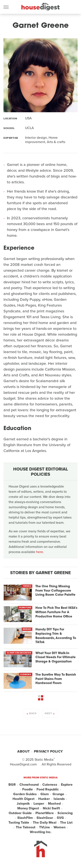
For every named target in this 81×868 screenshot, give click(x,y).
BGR (12, 785)
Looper (39, 804)
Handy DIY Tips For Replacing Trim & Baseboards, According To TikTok (56, 636)
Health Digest (24, 799)
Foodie (28, 789)
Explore (67, 785)
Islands (59, 799)
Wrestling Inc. (41, 832)
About (24, 751)
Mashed (54, 804)
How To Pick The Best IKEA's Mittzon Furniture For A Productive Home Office (56, 612)
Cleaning (26, 674)
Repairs (27, 629)
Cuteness (50, 785)
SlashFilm (25, 818)
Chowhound (29, 785)
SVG (60, 818)
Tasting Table (19, 823)
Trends (27, 586)
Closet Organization (19, 653)
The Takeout (26, 827)
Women (60, 827)
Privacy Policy (48, 751)
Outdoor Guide (20, 813)
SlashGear (45, 818)
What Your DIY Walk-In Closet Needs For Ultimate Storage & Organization (56, 658)
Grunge (58, 794)
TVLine (44, 827)
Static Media (44, 760)
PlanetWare (45, 813)
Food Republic (48, 789)
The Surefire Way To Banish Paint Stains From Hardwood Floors (56, 679)
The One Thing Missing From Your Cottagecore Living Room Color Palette (55, 591)
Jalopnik (23, 804)
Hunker (44, 799)
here (40, 552)
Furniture (25, 608)
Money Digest (28, 808)
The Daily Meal (45, 823)
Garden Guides (25, 794)
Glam (45, 794)
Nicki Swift (51, 808)
